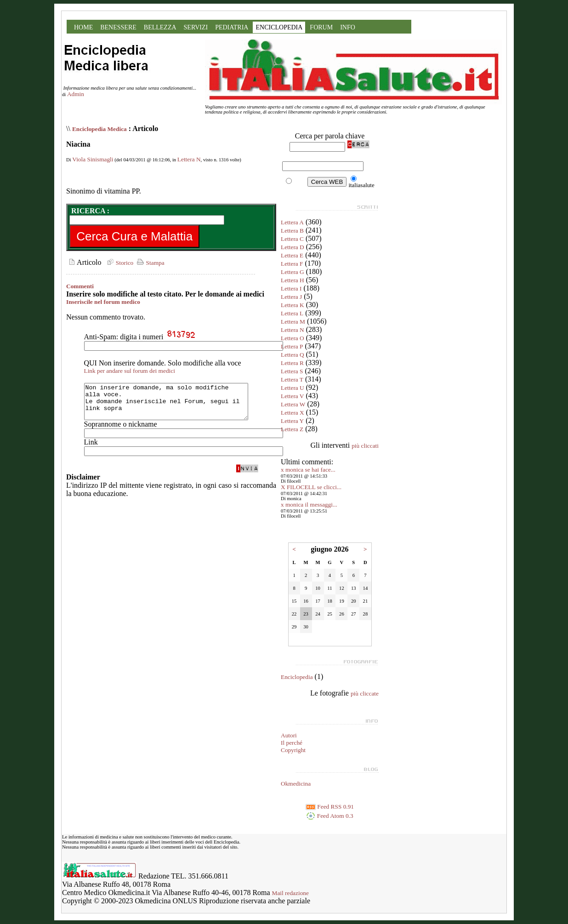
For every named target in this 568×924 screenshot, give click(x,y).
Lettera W (293, 404)
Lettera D (293, 247)
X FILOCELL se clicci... (311, 487)
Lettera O (293, 338)
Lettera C (292, 239)
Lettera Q (293, 355)
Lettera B (292, 231)
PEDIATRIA (232, 27)
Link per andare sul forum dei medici (130, 371)
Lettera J (291, 297)
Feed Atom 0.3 (329, 816)
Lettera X (293, 413)
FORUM (321, 27)
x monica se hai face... (308, 470)
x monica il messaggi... (309, 505)
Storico (119, 263)
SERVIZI (196, 27)
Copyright (293, 750)
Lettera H (293, 280)
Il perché (292, 743)
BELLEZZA (160, 27)
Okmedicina (296, 784)
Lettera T (292, 379)
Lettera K (293, 305)
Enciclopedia (297, 677)
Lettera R (292, 363)
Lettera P (292, 346)
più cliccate (365, 693)
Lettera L (292, 313)
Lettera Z (292, 429)
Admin (76, 94)
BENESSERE (118, 27)
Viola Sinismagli (93, 159)
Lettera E (292, 255)
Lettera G (293, 272)
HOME (83, 27)
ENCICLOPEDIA (279, 27)
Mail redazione (290, 893)
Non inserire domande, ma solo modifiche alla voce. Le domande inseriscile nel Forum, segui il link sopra (176, 405)
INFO (348, 27)
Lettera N (189, 159)
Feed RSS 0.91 (330, 807)
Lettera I (291, 288)
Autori (289, 735)
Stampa (150, 263)
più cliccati (365, 446)
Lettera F (292, 264)
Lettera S (292, 371)
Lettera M (293, 322)
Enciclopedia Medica (99, 129)
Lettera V (292, 396)
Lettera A (292, 222)
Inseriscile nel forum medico (103, 302)
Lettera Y (292, 421)
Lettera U (293, 388)
